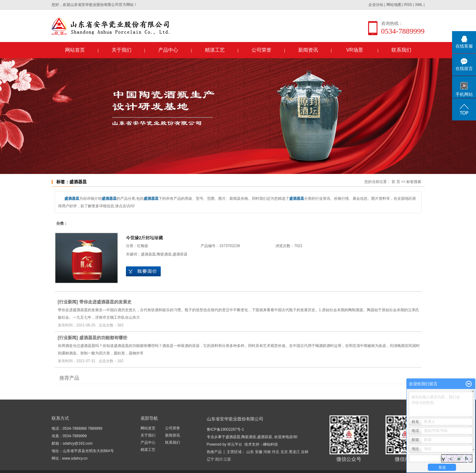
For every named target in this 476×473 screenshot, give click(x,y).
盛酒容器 (180, 254)
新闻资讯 (308, 50)
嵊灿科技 (270, 444)
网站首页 (75, 50)
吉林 (305, 452)
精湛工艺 (215, 50)
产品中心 (168, 50)
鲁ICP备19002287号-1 (225, 429)
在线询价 (143, 271)
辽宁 (210, 459)
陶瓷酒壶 (164, 254)
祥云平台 (235, 444)
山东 (250, 452)
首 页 (396, 182)
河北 (275, 452)
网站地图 (394, 5)
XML (419, 5)
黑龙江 (294, 452)
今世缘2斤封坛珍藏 (145, 238)
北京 (284, 452)
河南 (267, 452)
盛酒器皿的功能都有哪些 (103, 338)
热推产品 (214, 452)
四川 (219, 459)
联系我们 (401, 50)
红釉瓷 (143, 246)
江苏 (227, 459)
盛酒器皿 (148, 254)
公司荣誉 (261, 50)
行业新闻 (68, 302)
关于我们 (122, 50)
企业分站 (376, 5)
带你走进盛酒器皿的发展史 (105, 302)
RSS (408, 5)
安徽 (259, 452)
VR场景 (354, 50)
